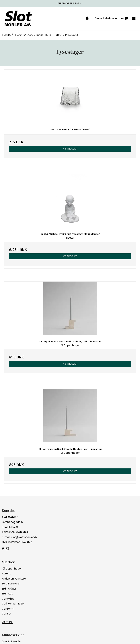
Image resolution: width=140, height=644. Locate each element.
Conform (8, 609)
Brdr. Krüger (9, 589)
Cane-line (8, 599)
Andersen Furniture (14, 579)
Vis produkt (70, 149)
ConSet (7, 614)
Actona (6, 574)
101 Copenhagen (12, 569)
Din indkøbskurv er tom (111, 18)
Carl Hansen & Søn (14, 604)
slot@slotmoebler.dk (24, 537)
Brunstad (7, 594)
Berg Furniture (11, 584)
